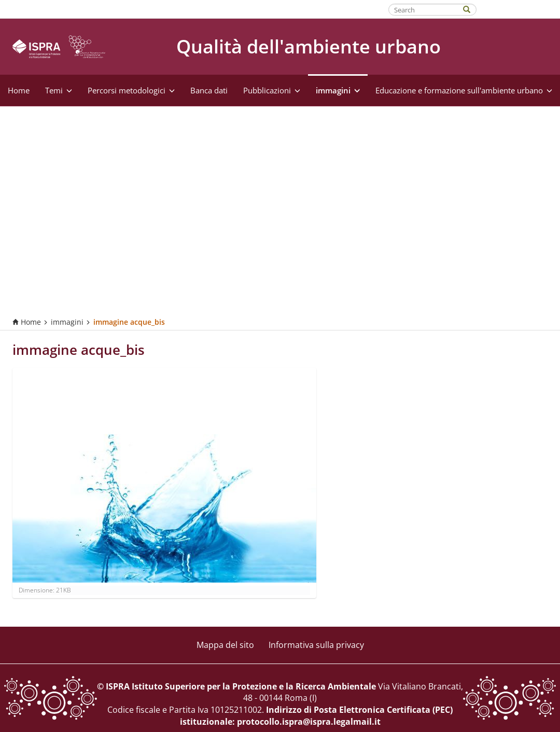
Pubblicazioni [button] (272, 90)
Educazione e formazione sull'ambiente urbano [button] (464, 90)
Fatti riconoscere (519, 9)
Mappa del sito (225, 645)
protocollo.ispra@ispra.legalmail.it (309, 722)
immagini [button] (338, 90)
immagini (67, 322)
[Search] (472, 9)
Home (19, 90)
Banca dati (209, 90)
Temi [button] (59, 90)
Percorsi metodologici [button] (131, 90)
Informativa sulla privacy (316, 645)
